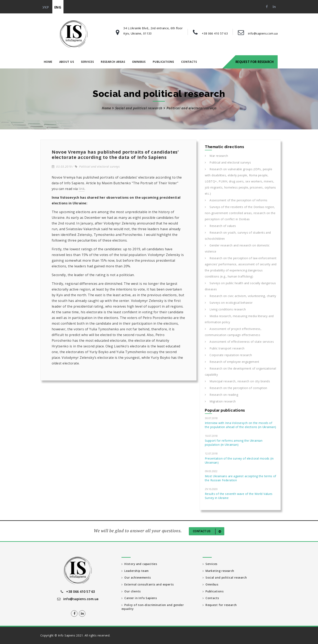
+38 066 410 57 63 (215, 33)
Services (87, 62)
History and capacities (140, 564)
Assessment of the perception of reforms (236, 200)
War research (216, 156)
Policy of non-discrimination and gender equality (153, 607)
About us (67, 62)
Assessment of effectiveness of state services (239, 342)
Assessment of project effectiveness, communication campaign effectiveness (233, 332)
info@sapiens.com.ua (263, 33)
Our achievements (136, 577)
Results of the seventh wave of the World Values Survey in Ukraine (239, 496)
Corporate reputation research (228, 355)
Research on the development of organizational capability (240, 371)
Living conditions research (225, 309)
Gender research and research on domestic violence (237, 248)
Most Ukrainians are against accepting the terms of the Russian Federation (241, 478)
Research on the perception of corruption (236, 388)
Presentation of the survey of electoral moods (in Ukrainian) (239, 460)
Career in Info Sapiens (140, 598)
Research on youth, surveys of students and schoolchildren (238, 236)
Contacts (189, 62)
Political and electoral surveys (97, 166)
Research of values (220, 226)
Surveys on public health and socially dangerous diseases (240, 286)
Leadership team (136, 571)
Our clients (131, 591)
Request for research (255, 62)
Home (48, 62)
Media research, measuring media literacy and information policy (239, 319)
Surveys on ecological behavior (229, 303)
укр (46, 7)
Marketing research (219, 571)
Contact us (208, 531)
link (82, 189)
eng (58, 7)
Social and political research (139, 108)
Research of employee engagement (232, 362)
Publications (163, 62)
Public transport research (225, 348)
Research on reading (221, 395)
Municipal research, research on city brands (237, 381)
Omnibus (139, 62)
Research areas (113, 62)
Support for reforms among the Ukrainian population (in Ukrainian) (234, 443)
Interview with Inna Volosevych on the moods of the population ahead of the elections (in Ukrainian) (241, 425)
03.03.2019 (62, 166)
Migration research (220, 401)
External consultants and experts (148, 584)
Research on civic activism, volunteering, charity (241, 296)
